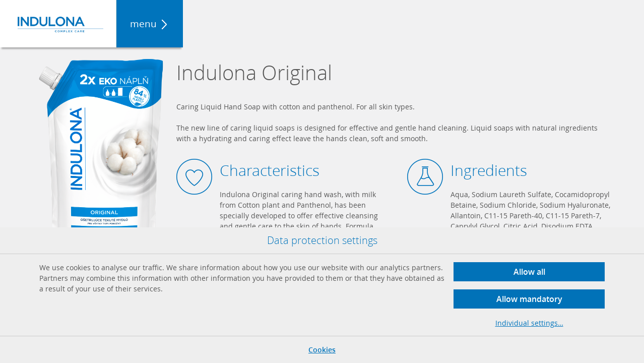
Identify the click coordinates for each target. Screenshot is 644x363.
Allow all (529, 272)
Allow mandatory (529, 299)
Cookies (322, 350)
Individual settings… (529, 323)
